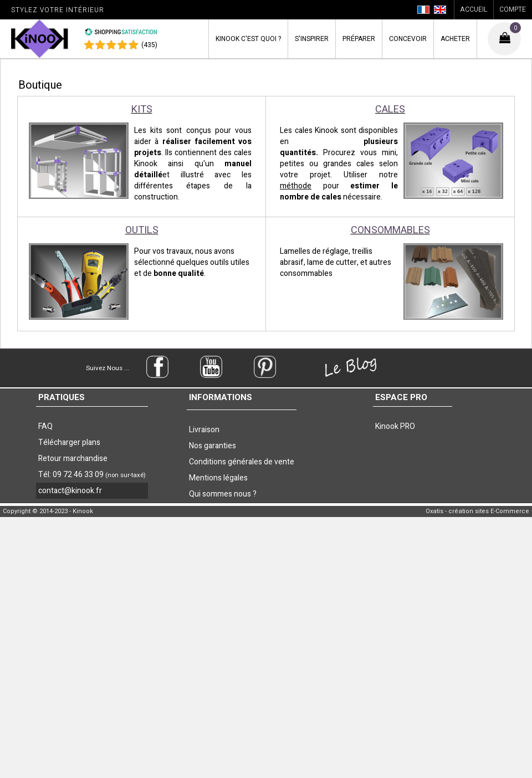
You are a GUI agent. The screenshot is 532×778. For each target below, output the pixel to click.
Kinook (248, 39)
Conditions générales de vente (242, 462)
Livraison (204, 430)
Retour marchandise (73, 459)
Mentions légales (218, 478)
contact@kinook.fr (70, 491)
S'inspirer (312, 39)
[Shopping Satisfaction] (121, 34)
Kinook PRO (395, 426)
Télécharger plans (69, 442)
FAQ (45, 426)
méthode (296, 186)
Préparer (359, 39)
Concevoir (408, 39)
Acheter (455, 39)
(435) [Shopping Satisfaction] (149, 45)
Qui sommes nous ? (223, 494)
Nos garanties (213, 446)
